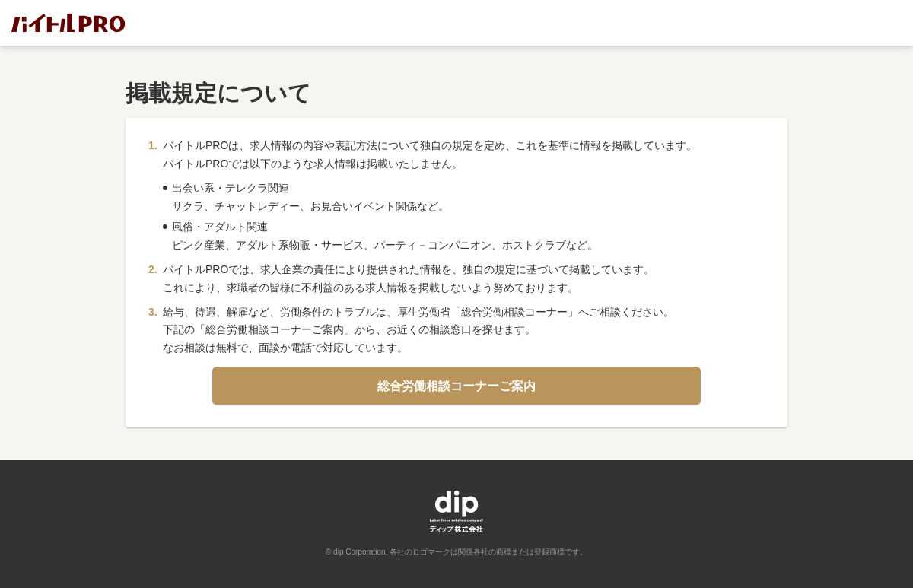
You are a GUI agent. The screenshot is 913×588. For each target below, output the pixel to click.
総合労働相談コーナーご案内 (456, 388)
